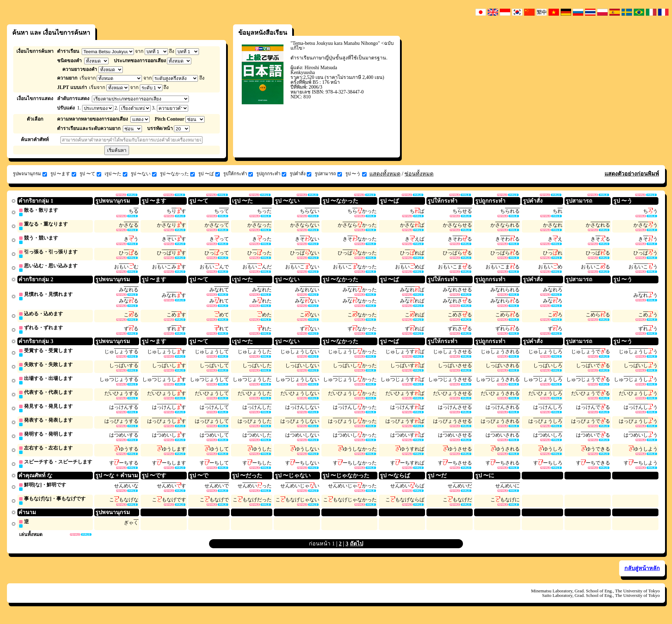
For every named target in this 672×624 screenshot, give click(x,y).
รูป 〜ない (144, 174)
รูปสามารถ (328, 174)
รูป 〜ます (63, 174)
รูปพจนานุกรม (30, 174)
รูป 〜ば (209, 174)
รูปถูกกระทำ (271, 174)
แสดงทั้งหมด (385, 174)
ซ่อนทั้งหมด (419, 174)
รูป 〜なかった (177, 174)
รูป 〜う (356, 174)
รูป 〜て (90, 174)
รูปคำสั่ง (301, 174)
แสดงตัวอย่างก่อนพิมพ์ (632, 174)
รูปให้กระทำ (238, 174)
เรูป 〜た (116, 174)
